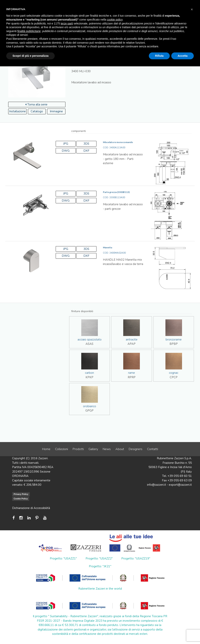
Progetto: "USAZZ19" (136, 558)
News (107, 449)
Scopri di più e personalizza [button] (30, 56)
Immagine (56, 111)
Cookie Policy (21, 499)
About (120, 449)
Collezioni (62, 449)
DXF (86, 151)
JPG (66, 144)
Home (46, 449)
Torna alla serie (36, 104)
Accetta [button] (183, 56)
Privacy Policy (21, 494)
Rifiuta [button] (159, 56)
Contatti (153, 449)
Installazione (17, 111)
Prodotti (78, 449)
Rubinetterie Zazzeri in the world (100, 589)
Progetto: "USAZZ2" (99, 558)
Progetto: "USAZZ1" (63, 558)
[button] (192, 9)
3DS (86, 144)
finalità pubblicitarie (29, 31)
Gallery (93, 449)
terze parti (67, 23)
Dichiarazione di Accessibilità (31, 508)
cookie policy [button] (115, 20)
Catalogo (37, 111)
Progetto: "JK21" (100, 566)
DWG (66, 151)
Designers (136, 449)
